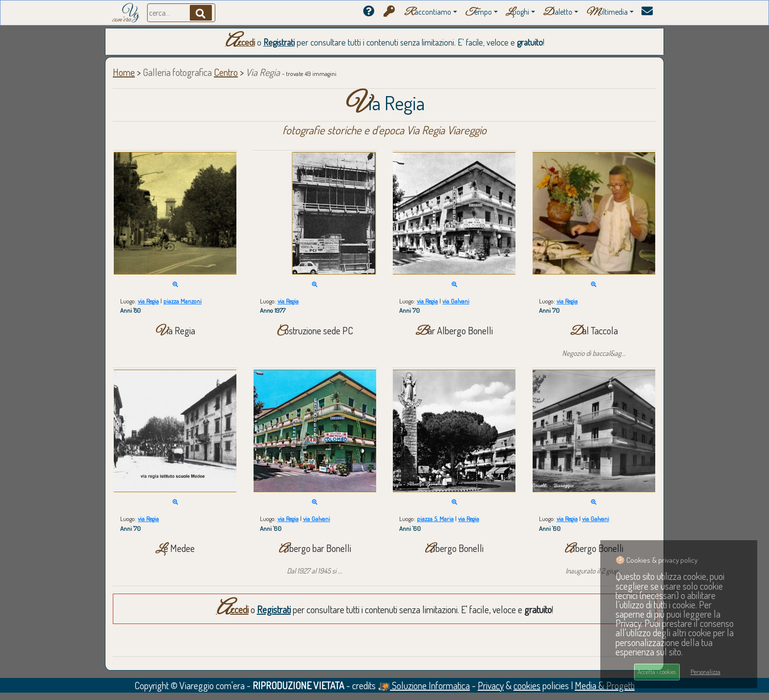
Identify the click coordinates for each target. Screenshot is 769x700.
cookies (527, 685)
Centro (226, 72)
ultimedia (607, 12)
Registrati (279, 42)
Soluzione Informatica (424, 685)
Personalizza (705, 672)
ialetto (558, 12)
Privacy (491, 685)
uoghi (517, 12)
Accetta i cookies (657, 672)
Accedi (240, 42)
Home (124, 72)
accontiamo (428, 12)
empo (478, 12)
